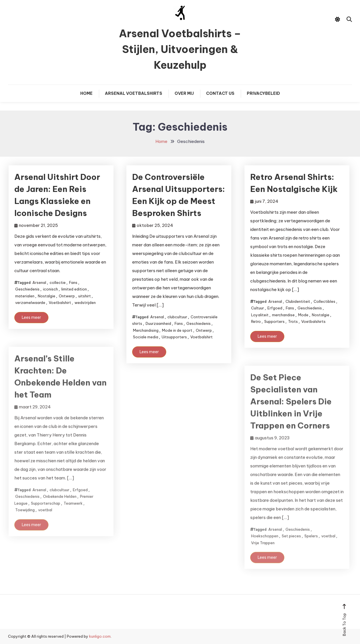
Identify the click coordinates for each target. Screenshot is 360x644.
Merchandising (146, 330)
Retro (256, 321)
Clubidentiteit (298, 301)
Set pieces (291, 543)
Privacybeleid (263, 93)
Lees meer (31, 317)
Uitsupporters (174, 337)
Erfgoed (275, 308)
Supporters (274, 321)
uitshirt (85, 296)
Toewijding (25, 517)
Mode (303, 315)
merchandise (283, 315)
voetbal (45, 517)
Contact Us (220, 93)
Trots (293, 321)
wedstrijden (85, 303)
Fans (73, 282)
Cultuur (258, 308)
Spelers (311, 543)
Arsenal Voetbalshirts (134, 93)
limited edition (74, 289)
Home (86, 93)
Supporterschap (46, 510)
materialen (25, 296)
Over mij (184, 93)
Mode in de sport (177, 330)
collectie (58, 282)
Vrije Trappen (263, 549)
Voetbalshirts (313, 321)
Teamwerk (73, 510)
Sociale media (146, 337)
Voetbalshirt (60, 303)
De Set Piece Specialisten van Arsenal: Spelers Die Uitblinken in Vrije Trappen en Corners (291, 408)
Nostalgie (47, 296)
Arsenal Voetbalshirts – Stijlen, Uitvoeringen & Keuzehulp (180, 49)
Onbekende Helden (60, 503)
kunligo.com (100, 636)
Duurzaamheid (158, 323)
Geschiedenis (27, 289)
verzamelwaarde (30, 303)
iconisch (50, 289)
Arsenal (39, 282)
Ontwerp (67, 296)
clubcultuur (177, 317)
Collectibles (324, 301)
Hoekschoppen (265, 543)
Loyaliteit (260, 315)
